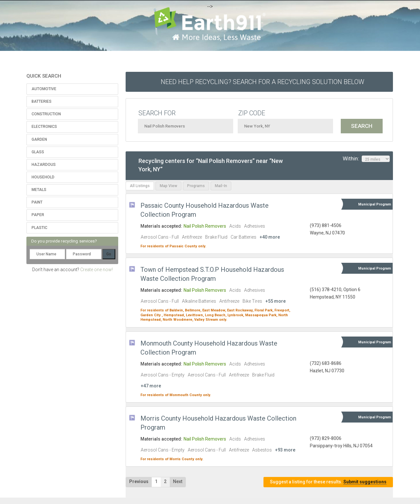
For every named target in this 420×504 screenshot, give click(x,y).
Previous (139, 481)
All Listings (140, 186)
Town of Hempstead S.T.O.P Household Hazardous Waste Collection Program (212, 274)
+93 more (285, 450)
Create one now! (96, 270)
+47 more (151, 386)
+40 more (270, 237)
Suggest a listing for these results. (328, 482)
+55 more (276, 301)
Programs (196, 186)
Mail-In (221, 186)
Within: (366, 159)
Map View (168, 186)
